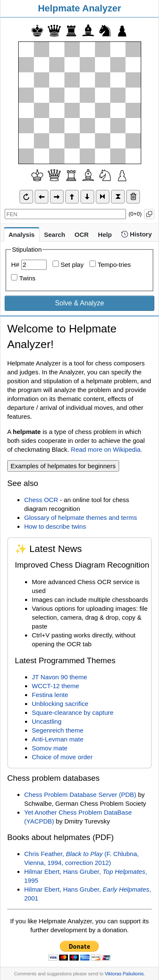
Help (105, 235)
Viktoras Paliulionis (124, 974)
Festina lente (50, 695)
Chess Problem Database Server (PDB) (80, 795)
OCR (82, 235)
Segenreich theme (58, 730)
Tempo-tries (110, 264)
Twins (27, 278)
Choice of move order (62, 757)
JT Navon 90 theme (60, 677)
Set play (68, 264)
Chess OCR (41, 500)
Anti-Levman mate (58, 739)
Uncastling (47, 721)
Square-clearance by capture (73, 712)
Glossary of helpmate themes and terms (81, 517)
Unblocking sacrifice (60, 704)
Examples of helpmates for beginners (63, 466)
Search (55, 235)
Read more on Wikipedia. (106, 449)
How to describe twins (55, 526)
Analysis (22, 235)
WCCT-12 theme (56, 686)
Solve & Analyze (80, 303)
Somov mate (50, 748)
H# (15, 265)
